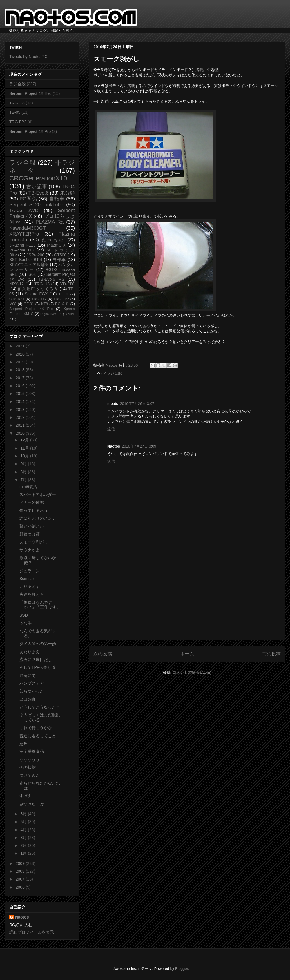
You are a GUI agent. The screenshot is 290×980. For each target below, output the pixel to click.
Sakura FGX (36, 294)
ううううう (30, 759)
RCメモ (62, 304)
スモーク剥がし (34, 542)
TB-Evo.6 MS (51, 279)
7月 (24, 480)
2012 (21, 417)
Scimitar (27, 579)
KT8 (45, 304)
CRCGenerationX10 (38, 178)
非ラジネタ (42, 166)
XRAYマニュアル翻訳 (29, 265)
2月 (24, 845)
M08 (13, 304)
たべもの (53, 240)
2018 (21, 370)
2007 (21, 879)
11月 (25, 448)
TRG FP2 (18, 122)
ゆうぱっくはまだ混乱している (40, 717)
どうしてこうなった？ (40, 707)
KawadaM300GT (28, 228)
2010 (21, 433)
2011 (21, 425)
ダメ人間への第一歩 (38, 644)
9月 (24, 464)
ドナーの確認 (32, 502)
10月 (25, 456)
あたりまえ (30, 652)
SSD (24, 615)
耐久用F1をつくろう (38, 289)
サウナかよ (30, 550)
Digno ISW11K (51, 314)
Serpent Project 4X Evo (30, 93)
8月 (24, 472)
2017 (21, 378)
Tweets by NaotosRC (28, 57)
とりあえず (30, 586)
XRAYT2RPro (24, 234)
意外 (23, 744)
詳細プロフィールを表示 (32, 932)
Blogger (182, 969)
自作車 (59, 260)
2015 (21, 394)
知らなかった (32, 691)
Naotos (22, 917)
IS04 (32, 274)
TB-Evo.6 (39, 193)
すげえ (26, 796)
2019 (21, 362)
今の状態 (28, 767)
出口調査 (28, 699)
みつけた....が (32, 804)
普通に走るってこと (38, 736)
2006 (21, 887)
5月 (24, 822)
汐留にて (28, 675)
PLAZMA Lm (21, 250)
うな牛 (26, 623)
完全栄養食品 (32, 751)
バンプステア (32, 683)
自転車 (57, 199)
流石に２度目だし (36, 660)
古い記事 (37, 187)
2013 (21, 410)
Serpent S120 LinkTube (36, 205)
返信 (111, 429)
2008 (21, 871)
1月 (24, 853)
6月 (24, 814)
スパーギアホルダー (38, 494)
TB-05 (15, 112)
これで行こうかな (36, 728)
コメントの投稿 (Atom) (192, 672)
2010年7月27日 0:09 (139, 446)
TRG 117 (39, 299)
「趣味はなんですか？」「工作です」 (40, 605)
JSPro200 (36, 255)
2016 (21, 386)
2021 (21, 346)
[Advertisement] (187, 595)
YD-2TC (67, 284)
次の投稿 (103, 654)
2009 (21, 863)
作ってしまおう (34, 510)
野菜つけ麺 (30, 534)
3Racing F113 (22, 245)
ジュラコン (30, 571)
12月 (25, 440)
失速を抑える (32, 594)
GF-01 (29, 304)
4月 (24, 830)
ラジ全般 (114, 373)
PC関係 (28, 199)
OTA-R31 (17, 299)
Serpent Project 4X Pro (30, 131)
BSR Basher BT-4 (26, 260)
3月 (24, 838)
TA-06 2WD (24, 210)
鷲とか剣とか (32, 526)
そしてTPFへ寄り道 (37, 667)
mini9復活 (28, 487)
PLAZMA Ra (50, 222)
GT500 (60, 255)
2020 (21, 354)
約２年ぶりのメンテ (38, 518)
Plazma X (56, 245)
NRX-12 (17, 284)
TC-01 (64, 294)
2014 (21, 401)
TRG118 (17, 103)
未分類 (67, 193)
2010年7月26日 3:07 (137, 404)
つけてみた (30, 775)
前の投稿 (271, 654)
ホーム (187, 654)
